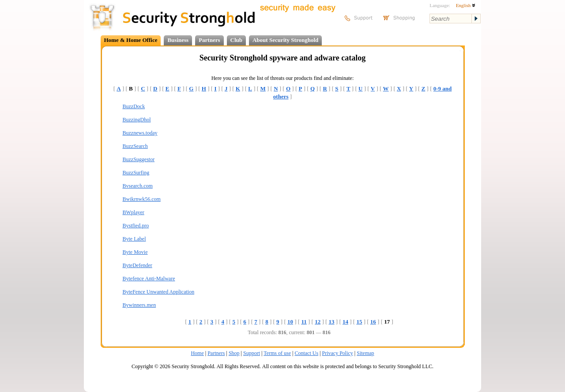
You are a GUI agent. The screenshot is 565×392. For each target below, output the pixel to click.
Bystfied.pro (136, 226)
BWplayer (134, 212)
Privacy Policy (338, 353)
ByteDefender (137, 265)
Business (178, 40)
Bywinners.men (139, 305)
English (466, 5)
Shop (234, 353)
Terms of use (277, 353)
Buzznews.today (140, 133)
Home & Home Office (131, 40)
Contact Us (306, 353)
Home (197, 353)
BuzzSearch (135, 146)
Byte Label (134, 239)
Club (236, 40)
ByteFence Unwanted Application (159, 292)
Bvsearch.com (138, 186)
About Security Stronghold (285, 40)
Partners (209, 40)
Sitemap (365, 353)
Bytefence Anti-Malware (149, 279)
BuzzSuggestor (139, 159)
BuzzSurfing (136, 173)
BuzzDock (134, 106)
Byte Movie (135, 252)
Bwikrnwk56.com (142, 199)
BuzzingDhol (137, 120)
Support (252, 353)
